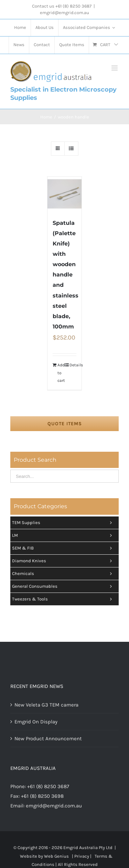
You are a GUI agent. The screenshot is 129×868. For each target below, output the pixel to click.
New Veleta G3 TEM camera (46, 705)
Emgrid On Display (36, 722)
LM (64, 535)
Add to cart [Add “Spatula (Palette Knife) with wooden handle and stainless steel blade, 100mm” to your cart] (61, 373)
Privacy (82, 856)
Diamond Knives (64, 561)
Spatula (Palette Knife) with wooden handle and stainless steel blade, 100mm (66, 275)
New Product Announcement (48, 739)
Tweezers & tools (64, 599)
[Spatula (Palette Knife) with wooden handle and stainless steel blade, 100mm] (65, 194)
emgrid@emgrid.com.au (64, 13)
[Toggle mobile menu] (115, 68)
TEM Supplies (64, 523)
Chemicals (64, 574)
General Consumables (64, 586)
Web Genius (56, 856)
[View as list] (71, 149)
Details (73, 365)
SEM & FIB (64, 548)
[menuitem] (20, 28)
